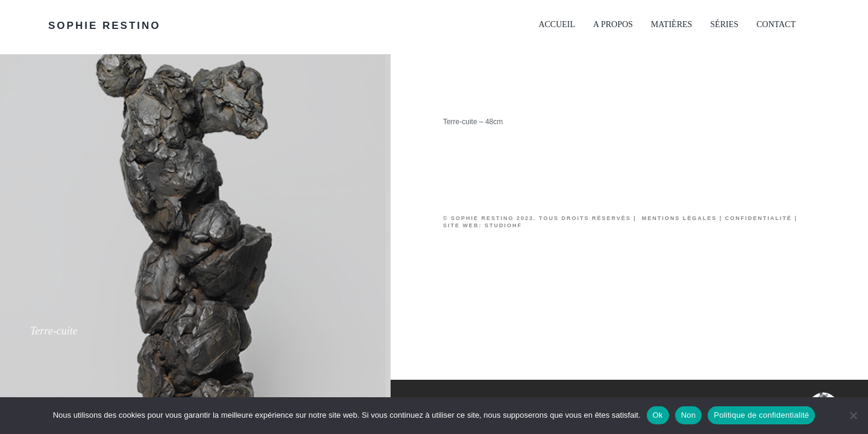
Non (689, 415)
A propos (613, 24)
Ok (658, 415)
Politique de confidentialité (761, 415)
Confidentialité (759, 218)
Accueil (557, 24)
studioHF (503, 225)
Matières (671, 24)
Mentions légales (678, 218)
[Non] (853, 415)
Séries (724, 24)
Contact (776, 24)
